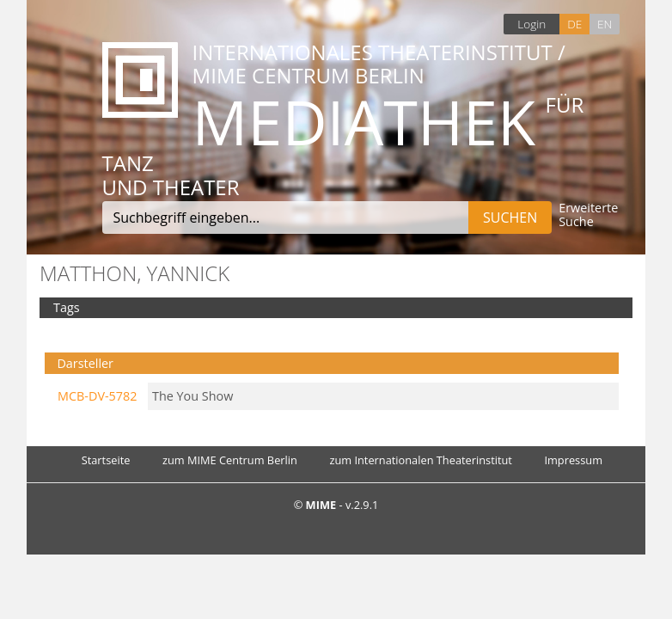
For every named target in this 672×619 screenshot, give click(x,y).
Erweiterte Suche (588, 215)
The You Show (192, 396)
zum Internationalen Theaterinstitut (421, 460)
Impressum (573, 460)
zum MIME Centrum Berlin (230, 460)
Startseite (106, 460)
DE (574, 24)
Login (531, 24)
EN (605, 24)
